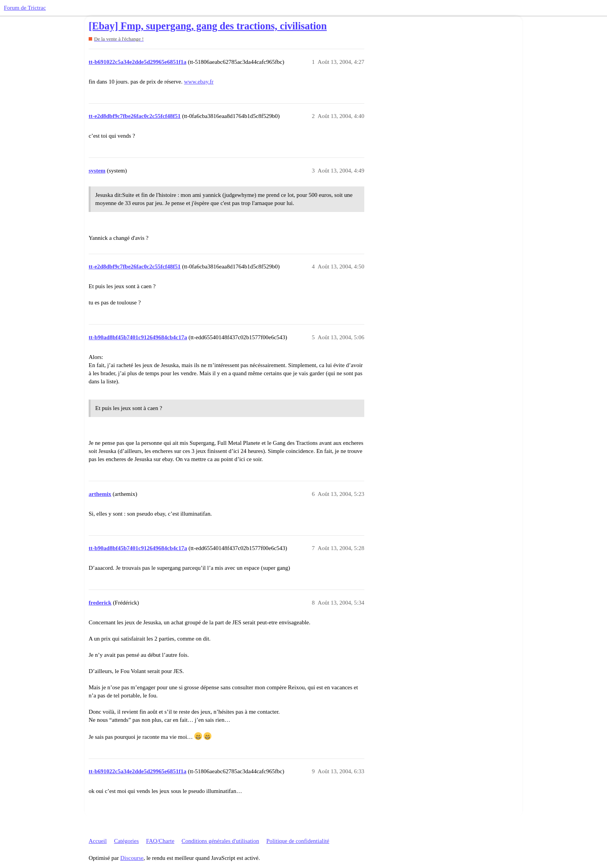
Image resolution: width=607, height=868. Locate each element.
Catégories (126, 841)
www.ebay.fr (199, 82)
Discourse (132, 858)
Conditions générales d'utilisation (220, 841)
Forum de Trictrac (25, 8)
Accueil (98, 841)
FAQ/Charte (160, 841)
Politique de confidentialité (298, 841)
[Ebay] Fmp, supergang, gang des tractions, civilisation (208, 26)
